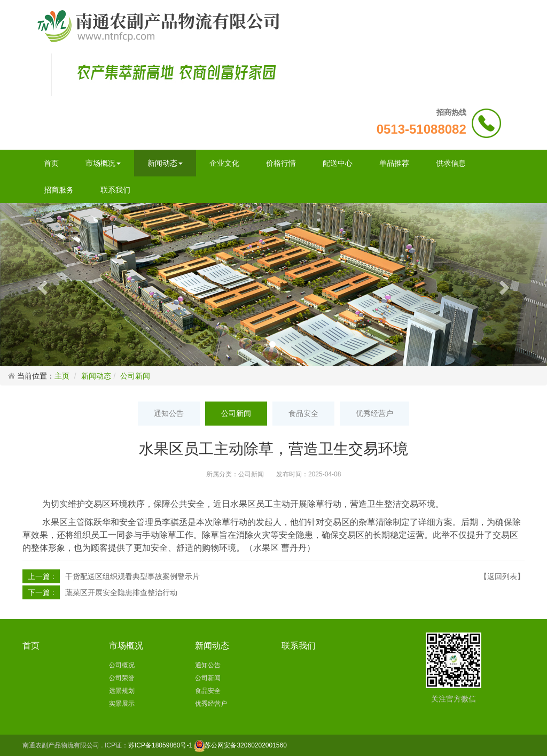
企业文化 (224, 163)
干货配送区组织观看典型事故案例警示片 (132, 576)
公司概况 (122, 665)
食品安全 (303, 413)
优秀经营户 (374, 413)
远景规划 (122, 691)
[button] (41, 284)
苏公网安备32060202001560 (245, 745)
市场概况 (103, 163)
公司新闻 (135, 376)
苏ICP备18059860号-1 (160, 745)
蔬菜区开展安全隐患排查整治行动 (121, 592)
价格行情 (281, 163)
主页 (62, 376)
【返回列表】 (502, 576)
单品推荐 (394, 163)
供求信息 (451, 163)
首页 (51, 163)
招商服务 (59, 190)
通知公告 (169, 413)
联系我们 (115, 190)
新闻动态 (165, 163)
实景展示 (122, 704)
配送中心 (338, 163)
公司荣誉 (122, 678)
